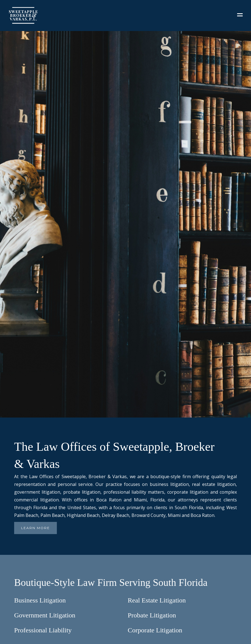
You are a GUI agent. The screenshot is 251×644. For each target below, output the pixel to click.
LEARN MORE (36, 528)
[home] (119, 16)
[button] (240, 16)
